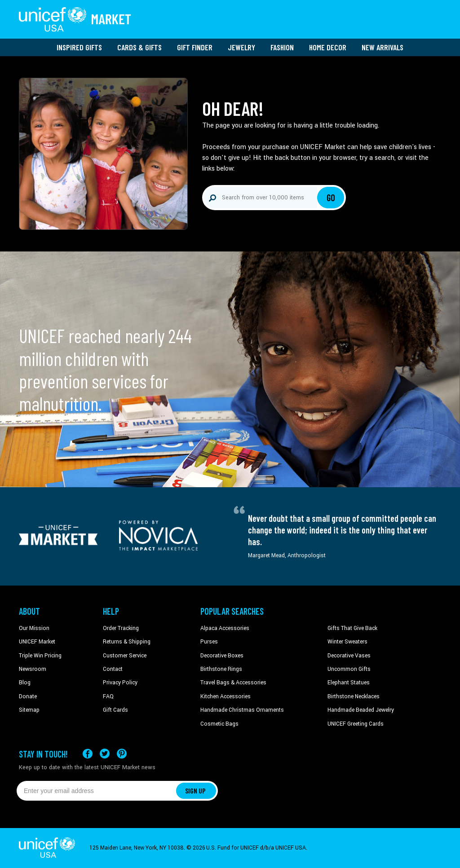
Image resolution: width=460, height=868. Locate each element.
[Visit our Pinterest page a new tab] (122, 754)
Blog (25, 683)
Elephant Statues (349, 683)
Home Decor (328, 47)
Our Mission (34, 628)
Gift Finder (195, 47)
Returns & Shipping (127, 642)
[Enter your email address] (96, 791)
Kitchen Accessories (226, 696)
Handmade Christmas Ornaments (242, 710)
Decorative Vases (349, 656)
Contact (113, 669)
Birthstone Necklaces (354, 696)
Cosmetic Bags (219, 724)
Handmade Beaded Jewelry (361, 710)
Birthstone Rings (221, 669)
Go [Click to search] (331, 198)
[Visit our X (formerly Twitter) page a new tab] (105, 754)
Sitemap (29, 710)
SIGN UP (195, 791)
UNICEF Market (37, 642)
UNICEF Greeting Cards (356, 724)
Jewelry (241, 47)
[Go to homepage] (75, 19)
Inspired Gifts (79, 47)
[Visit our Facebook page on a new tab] (88, 754)
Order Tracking (121, 628)
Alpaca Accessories (225, 628)
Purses (209, 642)
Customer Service (125, 656)
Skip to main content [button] (230, 0)
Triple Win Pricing (40, 656)
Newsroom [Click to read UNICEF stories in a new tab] (33, 669)
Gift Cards (115, 710)
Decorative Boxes (222, 656)
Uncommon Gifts (349, 669)
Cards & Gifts (139, 47)
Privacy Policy (120, 683)
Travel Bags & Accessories (233, 683)
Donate (28, 696)
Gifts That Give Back (352, 628)
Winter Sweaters (347, 642)
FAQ (108, 696)
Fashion (282, 47)
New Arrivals (383, 47)
